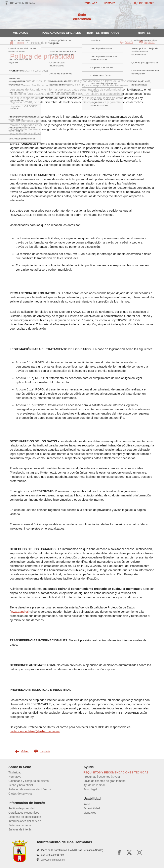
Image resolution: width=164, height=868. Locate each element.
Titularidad (15, 772)
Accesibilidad (92, 808)
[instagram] (139, 853)
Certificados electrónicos (24, 813)
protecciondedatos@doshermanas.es (35, 731)
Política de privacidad (22, 808)
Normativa (15, 777)
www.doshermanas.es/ (53, 860)
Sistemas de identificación (25, 817)
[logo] (20, 17)
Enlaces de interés (20, 829)
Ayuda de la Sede (94, 785)
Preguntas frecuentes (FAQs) (102, 777)
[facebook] (119, 853)
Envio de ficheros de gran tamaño (104, 781)
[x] (129, 853)
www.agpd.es (20, 612)
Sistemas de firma (20, 825)
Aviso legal (90, 789)
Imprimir (147, 42)
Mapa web (90, 813)
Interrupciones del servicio (25, 821)
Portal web (88, 3)
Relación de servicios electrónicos (30, 789)
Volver (126, 42)
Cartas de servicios (20, 794)
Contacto (107, 3)
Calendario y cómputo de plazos (29, 781)
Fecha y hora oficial (21, 785)
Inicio (17, 43)
